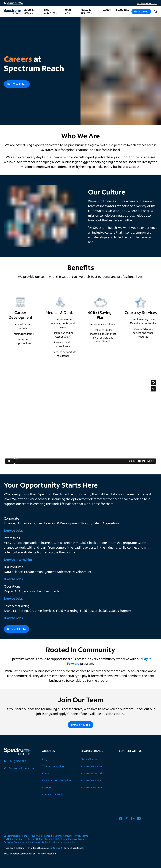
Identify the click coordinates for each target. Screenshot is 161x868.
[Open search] (156, 11)
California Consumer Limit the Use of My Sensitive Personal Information (40, 842)
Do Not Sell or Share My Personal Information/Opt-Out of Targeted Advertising (44, 839)
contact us (55, 848)
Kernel (46, 773)
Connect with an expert (22, 768)
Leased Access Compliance (58, 780)
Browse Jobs (14, 530)
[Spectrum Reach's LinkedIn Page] (140, 819)
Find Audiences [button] (52, 11)
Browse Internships (19, 559)
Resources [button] (123, 11)
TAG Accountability (53, 766)
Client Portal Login (53, 794)
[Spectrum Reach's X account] (128, 819)
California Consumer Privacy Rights (71, 836)
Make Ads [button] (69, 11)
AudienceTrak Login (147, 3)
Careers (47, 787)
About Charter (89, 759)
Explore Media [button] (29, 11)
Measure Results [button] (87, 11)
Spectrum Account (91, 787)
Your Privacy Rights (40, 836)
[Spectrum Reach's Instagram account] (134, 819)
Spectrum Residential (93, 780)
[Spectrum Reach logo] (17, 752)
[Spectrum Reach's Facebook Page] (122, 819)
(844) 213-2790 (15, 3)
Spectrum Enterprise (92, 773)
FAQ (45, 759)
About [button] (107, 11)
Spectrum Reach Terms (15, 836)
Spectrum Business (91, 766)
